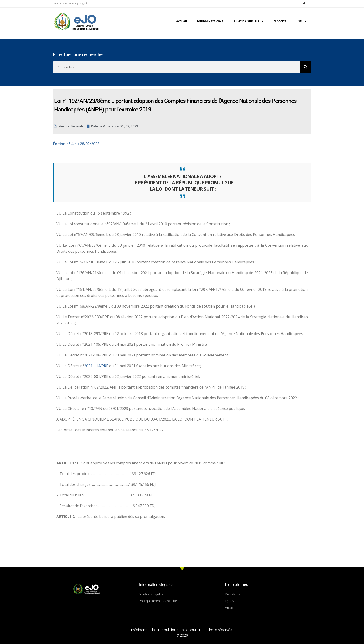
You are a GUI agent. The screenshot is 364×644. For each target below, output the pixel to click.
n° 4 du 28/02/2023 (76, 144)
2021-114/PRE (97, 366)
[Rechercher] (306, 67)
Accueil (182, 21)
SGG (301, 21)
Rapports (279, 21)
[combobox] (176, 67)
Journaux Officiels (210, 21)
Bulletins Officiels (248, 21)
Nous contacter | (66, 4)
